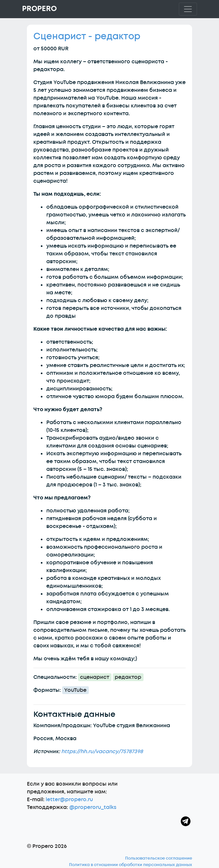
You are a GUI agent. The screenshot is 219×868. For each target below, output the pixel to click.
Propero (39, 9)
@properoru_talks (93, 807)
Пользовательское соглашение (159, 858)
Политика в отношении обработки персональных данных (131, 865)
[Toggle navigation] (188, 9)
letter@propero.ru (69, 800)
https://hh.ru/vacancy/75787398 (102, 752)
